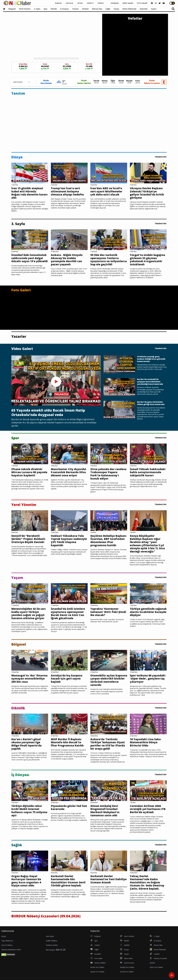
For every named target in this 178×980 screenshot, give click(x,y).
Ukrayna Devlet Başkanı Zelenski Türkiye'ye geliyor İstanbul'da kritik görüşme (147, 193)
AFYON (80, 3)
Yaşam (154, 9)
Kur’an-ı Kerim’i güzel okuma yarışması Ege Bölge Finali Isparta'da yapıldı (26, 744)
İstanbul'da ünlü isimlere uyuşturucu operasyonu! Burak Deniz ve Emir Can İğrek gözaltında (68, 613)
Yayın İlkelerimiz (7, 941)
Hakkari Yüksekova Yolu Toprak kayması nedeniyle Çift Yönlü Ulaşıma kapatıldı (69, 541)
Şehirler (152, 963)
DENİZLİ (101, 3)
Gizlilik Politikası (52, 941)
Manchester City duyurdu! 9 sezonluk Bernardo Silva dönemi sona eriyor (69, 472)
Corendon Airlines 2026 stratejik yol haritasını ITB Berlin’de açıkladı (148, 809)
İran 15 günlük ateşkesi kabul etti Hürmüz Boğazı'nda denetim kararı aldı (29, 193)
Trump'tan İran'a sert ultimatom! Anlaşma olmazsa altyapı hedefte (67, 191)
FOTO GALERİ (142, 3)
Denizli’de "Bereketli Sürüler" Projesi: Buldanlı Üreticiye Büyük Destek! (28, 539)
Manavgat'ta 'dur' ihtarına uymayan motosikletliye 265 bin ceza (29, 679)
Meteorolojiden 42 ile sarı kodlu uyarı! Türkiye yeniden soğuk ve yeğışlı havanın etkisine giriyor (28, 613)
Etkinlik (54, 9)
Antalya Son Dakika (127, 967)
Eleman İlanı (97, 9)
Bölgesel (12, 9)
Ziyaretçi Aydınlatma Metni (11, 950)
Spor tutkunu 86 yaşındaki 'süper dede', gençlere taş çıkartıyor (148, 679)
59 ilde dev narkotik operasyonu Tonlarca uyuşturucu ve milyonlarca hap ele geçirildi (109, 260)
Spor (45, 9)
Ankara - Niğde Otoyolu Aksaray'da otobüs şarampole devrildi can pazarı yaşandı (67, 260)
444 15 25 (61, 950)
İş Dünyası (64, 9)
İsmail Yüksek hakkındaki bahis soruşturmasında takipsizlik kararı (148, 472)
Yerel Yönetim (25, 9)
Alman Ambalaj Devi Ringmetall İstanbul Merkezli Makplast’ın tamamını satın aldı (105, 811)
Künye (4, 936)
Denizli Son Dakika (127, 972)
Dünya (116, 9)
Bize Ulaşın (50, 936)
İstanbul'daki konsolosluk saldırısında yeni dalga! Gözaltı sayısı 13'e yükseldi (30, 258)
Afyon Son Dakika (156, 967)
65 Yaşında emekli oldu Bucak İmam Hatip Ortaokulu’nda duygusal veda (48, 412)
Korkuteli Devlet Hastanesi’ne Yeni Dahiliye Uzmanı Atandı (108, 879)
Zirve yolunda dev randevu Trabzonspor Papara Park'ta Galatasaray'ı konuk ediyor (108, 474)
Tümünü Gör (161, 157)
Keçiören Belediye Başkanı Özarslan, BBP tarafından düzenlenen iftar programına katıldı (108, 541)
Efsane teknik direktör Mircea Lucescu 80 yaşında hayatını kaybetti (29, 472)
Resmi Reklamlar (129, 9)
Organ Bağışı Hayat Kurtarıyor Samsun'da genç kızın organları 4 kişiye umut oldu (26, 881)
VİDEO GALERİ (128, 3)
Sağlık (108, 9)
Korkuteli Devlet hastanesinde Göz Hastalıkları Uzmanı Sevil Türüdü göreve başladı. (68, 881)
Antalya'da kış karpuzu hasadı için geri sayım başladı (67, 679)
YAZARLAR (115, 3)
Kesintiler (144, 9)
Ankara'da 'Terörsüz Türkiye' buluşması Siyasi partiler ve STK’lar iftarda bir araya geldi (108, 744)
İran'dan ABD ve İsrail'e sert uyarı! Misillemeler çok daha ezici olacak (106, 191)
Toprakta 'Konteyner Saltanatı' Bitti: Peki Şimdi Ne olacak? (108, 612)
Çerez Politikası (7, 945)
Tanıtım (75, 9)
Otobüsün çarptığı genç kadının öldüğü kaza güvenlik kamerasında (151, 359)
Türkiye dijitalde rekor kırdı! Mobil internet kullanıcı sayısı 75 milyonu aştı (29, 811)
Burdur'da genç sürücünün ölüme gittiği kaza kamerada (151, 403)
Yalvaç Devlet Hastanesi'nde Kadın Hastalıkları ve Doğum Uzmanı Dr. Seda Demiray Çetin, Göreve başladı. (147, 882)
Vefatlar (85, 9)
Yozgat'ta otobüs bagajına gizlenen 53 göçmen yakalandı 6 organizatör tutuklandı (147, 260)
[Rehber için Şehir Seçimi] (21, 82)
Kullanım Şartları (52, 945)
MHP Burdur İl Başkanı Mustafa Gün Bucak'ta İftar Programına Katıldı (67, 742)
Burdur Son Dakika (97, 967)
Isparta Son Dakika (97, 972)
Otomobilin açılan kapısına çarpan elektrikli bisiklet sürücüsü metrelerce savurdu (109, 680)
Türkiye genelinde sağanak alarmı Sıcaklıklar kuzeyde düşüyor (148, 612)
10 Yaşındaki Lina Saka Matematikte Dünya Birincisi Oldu (145, 742)
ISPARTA (90, 3)
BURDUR (58, 3)
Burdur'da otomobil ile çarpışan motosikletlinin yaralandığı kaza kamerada (150, 382)
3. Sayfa (37, 9)
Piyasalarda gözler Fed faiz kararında (69, 808)
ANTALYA (70, 3)
